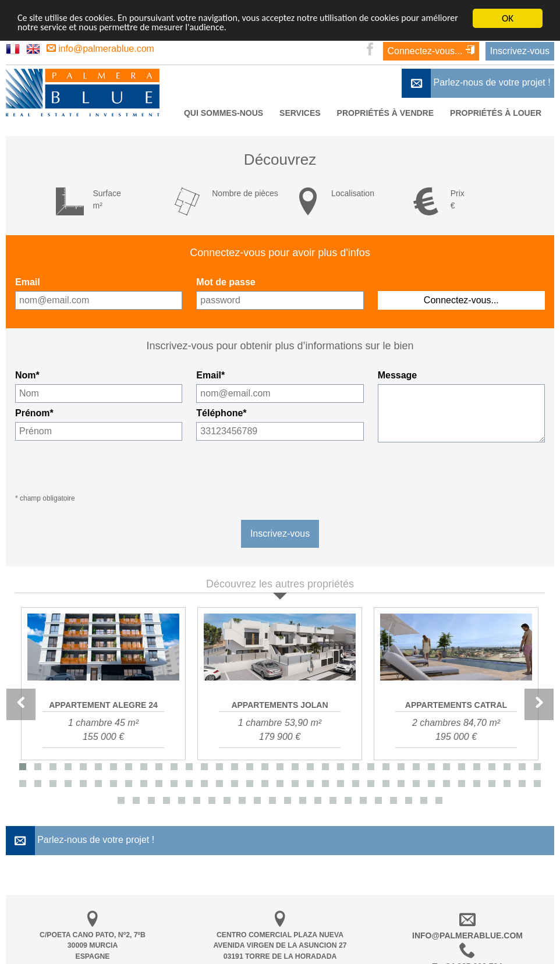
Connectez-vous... (431, 51)
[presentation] (466, 469)
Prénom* (34, 413)
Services (300, 113)
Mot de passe (226, 282)
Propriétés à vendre (385, 113)
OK (508, 18)
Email (28, 282)
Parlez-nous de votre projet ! (476, 83)
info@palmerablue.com (100, 49)
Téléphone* (221, 413)
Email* (210, 375)
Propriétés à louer (496, 113)
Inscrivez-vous (520, 51)
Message (398, 375)
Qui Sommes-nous (224, 113)
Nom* (27, 375)
